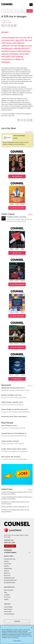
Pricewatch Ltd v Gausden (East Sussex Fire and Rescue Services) (15, 503)
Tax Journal (7, 597)
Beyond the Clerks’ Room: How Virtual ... (15, 416)
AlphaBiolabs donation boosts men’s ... (14, 388)
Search (30, 11)
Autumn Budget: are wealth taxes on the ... (15, 409)
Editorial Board (8, 568)
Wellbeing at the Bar (9, 578)
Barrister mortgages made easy (11, 395)
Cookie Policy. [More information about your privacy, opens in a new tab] (15, 638)
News (10, 23)
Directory (6, 561)
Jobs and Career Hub (10, 559)
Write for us (7, 573)
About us (6, 571)
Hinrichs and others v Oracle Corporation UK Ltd (15, 507)
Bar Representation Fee (10, 580)
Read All (30, 215)
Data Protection (8, 609)
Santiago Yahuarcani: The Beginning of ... (14, 433)
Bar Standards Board (10, 583)
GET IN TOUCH (10, 546)
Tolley (6, 592)
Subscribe (17, 621)
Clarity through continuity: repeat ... (13, 402)
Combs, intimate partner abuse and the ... (15, 449)
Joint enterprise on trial (9, 425)
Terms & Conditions (9, 614)
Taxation (6, 599)
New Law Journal (9, 590)
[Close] (32, 628)
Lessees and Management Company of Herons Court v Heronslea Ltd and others (17, 493)
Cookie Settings (8, 607)
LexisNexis (7, 595)
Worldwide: (17, 551)
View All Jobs (29, 132)
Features (6, 566)
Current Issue (8, 564)
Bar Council (7, 576)
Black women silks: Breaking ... (11, 457)
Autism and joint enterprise (10, 441)
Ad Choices (24, 636)
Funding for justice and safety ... (17, 217)
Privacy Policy (8, 612)
